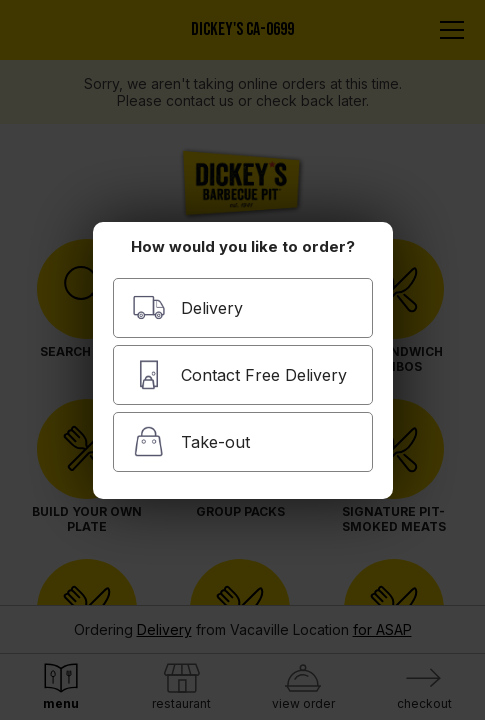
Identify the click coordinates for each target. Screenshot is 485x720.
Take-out (191, 441)
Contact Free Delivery (239, 374)
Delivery (187, 307)
